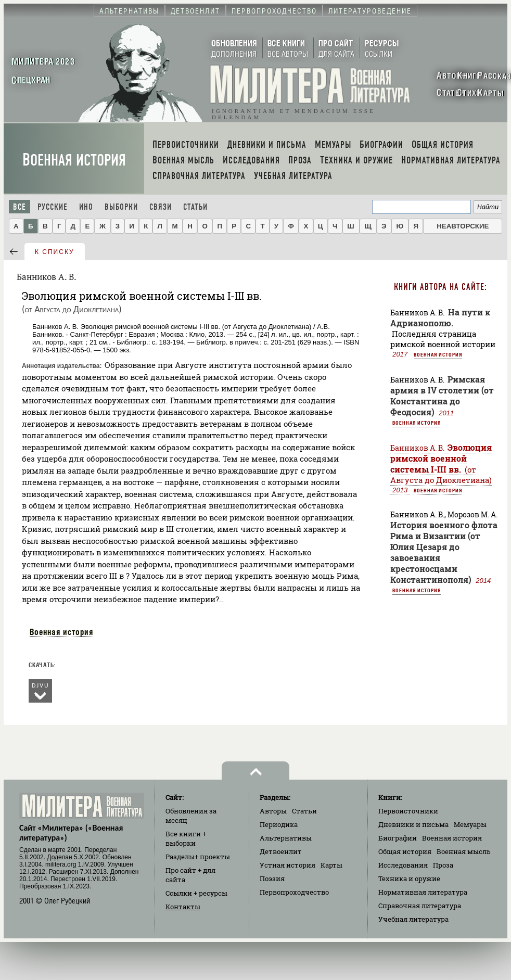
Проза (443, 865)
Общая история (405, 851)
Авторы (273, 811)
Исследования (403, 865)
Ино (86, 207)
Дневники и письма (413, 824)
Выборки (121, 207)
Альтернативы (286, 838)
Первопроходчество (294, 892)
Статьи (195, 207)
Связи (161, 207)
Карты (331, 865)
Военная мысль (464, 851)
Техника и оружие (409, 879)
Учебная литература (413, 919)
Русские (53, 207)
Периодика (279, 824)
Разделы (198, 857)
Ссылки (196, 893)
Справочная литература (420, 906)
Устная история (288, 865)
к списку (55, 252)
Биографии (398, 838)
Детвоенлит (281, 851)
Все (20, 207)
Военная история (74, 160)
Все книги (186, 838)
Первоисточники (408, 811)
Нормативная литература (423, 892)
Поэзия (272, 879)
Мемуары (470, 824)
